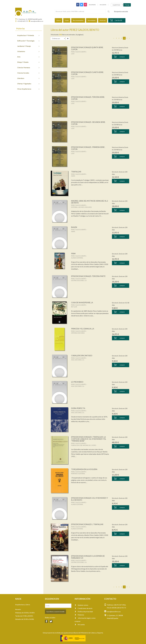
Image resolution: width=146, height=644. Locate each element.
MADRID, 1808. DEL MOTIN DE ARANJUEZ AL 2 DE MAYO (89, 202)
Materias (79, 615)
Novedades (92, 20)
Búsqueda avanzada (121, 11)
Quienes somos (81, 605)
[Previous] (114, 38)
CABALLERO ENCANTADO (82, 356)
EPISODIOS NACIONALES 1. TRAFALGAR (88, 524)
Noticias (103, 20)
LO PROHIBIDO (78, 382)
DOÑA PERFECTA (79, 408)
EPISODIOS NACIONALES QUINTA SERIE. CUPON (88, 48)
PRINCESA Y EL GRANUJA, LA (83, 329)
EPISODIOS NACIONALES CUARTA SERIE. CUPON (88, 73)
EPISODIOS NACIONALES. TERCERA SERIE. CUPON (89, 98)
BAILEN (74, 227)
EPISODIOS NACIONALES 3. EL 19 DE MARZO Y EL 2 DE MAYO (90, 499)
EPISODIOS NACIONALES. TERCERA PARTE (89, 276)
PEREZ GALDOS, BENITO (79, 52)
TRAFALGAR (76, 172)
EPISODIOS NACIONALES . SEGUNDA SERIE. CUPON (90, 123)
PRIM (74, 254)
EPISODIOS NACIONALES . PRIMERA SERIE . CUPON (89, 148)
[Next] (129, 38)
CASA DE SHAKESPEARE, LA (83, 302)
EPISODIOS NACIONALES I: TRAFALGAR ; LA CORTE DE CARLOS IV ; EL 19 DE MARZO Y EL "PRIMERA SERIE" (90, 439)
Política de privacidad (84, 612)
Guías (67, 20)
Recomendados (78, 20)
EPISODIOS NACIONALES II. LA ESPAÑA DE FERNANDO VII (89, 557)
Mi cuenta (80, 624)
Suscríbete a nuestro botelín (55, 612)
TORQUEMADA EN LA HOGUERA (85, 469)
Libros (59, 20)
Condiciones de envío (83, 608)
